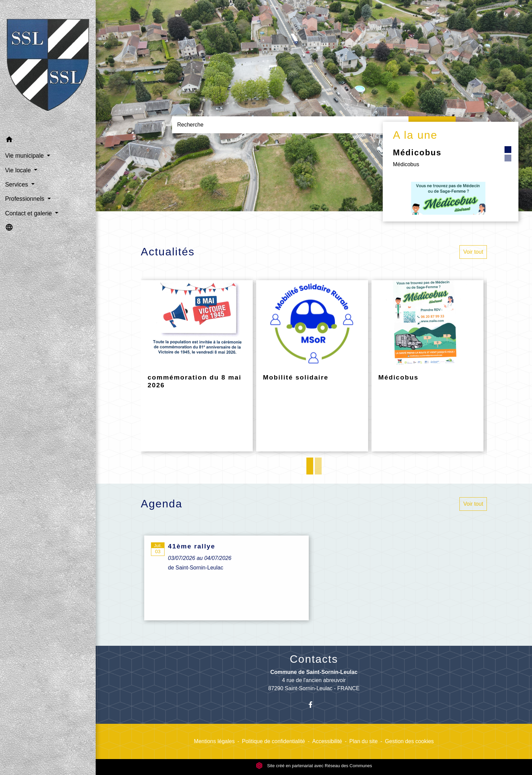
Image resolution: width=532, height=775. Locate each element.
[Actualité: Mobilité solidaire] (312, 366)
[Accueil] (48, 66)
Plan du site (364, 741)
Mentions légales (214, 741)
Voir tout (473, 252)
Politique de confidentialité (273, 741)
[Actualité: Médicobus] (427, 366)
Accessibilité (327, 741)
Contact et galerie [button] (29, 213)
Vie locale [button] (19, 170)
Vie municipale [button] (25, 156)
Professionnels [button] (25, 199)
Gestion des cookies (410, 741)
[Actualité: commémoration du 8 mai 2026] (197, 366)
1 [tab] (310, 466)
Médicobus (417, 152)
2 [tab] (318, 466)
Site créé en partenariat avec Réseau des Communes (314, 766)
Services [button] (17, 185)
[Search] (290, 125)
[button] (48, 141)
